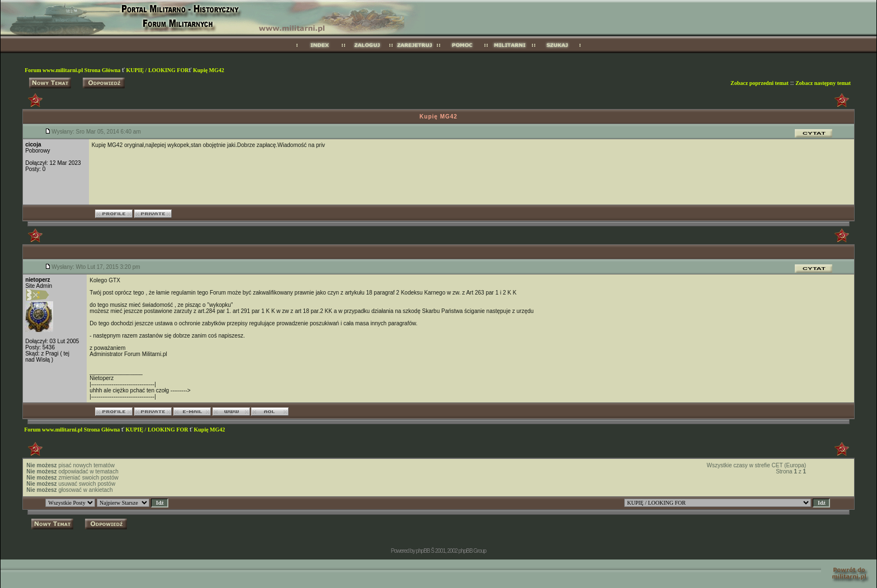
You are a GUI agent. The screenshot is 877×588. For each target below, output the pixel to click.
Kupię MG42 (209, 70)
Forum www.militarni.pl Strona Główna (73, 70)
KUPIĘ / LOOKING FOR (157, 70)
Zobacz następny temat (823, 83)
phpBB (423, 551)
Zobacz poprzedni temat (760, 83)
